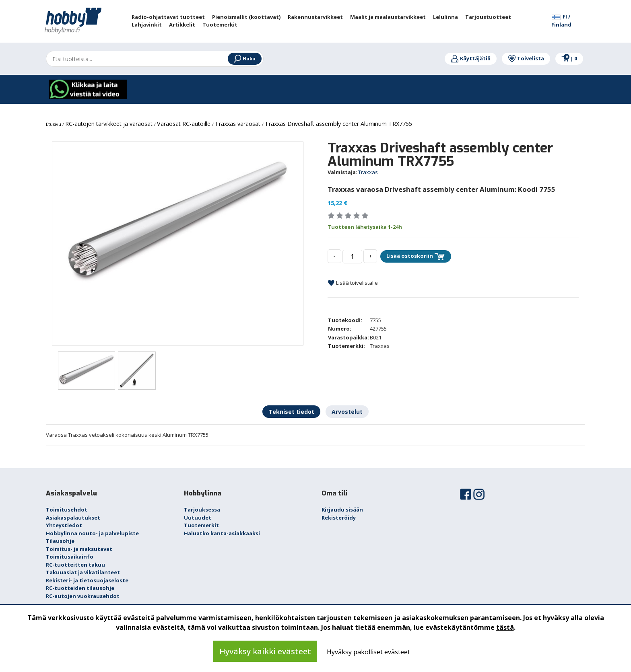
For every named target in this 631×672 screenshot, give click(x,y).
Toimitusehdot (67, 510)
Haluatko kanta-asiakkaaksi (222, 533)
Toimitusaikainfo (70, 557)
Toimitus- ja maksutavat (79, 549)
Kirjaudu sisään (342, 510)
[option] (178, 224)
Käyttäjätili (471, 58)
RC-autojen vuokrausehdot (83, 596)
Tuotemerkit (201, 525)
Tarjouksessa (202, 510)
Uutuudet (198, 518)
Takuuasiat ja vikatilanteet (83, 572)
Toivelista (526, 58)
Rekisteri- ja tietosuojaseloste (87, 580)
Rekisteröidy (339, 518)
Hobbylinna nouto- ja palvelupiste (92, 533)
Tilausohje (60, 541)
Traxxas (368, 172)
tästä (505, 627)
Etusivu (54, 124)
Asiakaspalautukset (73, 518)
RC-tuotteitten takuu (75, 565)
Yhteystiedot (64, 525)
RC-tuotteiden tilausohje (80, 588)
